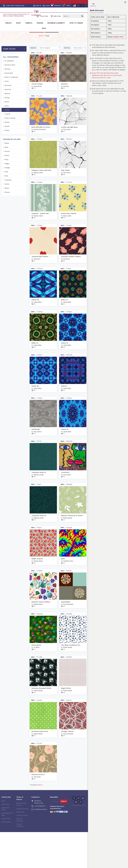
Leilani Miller (38, 306)
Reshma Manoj (38, 565)
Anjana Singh (38, 91)
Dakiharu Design (39, 479)
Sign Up (64, 806)
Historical (8, 94)
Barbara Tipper (38, 177)
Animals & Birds (10, 69)
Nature (7, 106)
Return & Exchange (20, 824)
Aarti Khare (37, 781)
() (33, 93)
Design (40, 23)
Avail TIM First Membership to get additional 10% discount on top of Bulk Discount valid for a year (107, 75)
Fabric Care (5, 809)
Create (8, 23)
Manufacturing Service (21, 809)
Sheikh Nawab (68, 522)
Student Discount (22, 813)
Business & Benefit (56, 23)
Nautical (7, 98)
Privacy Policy (6, 826)
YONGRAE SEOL (68, 565)
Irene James (67, 479)
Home (41, 40)
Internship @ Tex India (7, 819)
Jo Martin (37, 652)
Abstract (7, 73)
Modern (7, 127)
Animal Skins (9, 77)
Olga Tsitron (67, 134)
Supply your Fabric (5, 813)
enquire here (118, 37)
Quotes (7, 131)
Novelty (7, 102)
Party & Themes (10, 122)
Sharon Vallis (67, 220)
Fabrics (29, 23)
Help (44, 28)
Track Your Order (22, 820)
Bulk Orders (20, 817)
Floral (7, 86)
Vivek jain (66, 91)
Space (7, 110)
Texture (7, 114)
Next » (40, 789)
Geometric (8, 90)
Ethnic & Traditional (11, 82)
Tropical (7, 118)
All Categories (9, 65)
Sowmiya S (37, 263)
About (3, 805)
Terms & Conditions (20, 830)
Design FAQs (6, 823)
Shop (18, 23)
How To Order (76, 23)
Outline (7, 135)
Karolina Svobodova (40, 134)
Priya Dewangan (68, 609)
